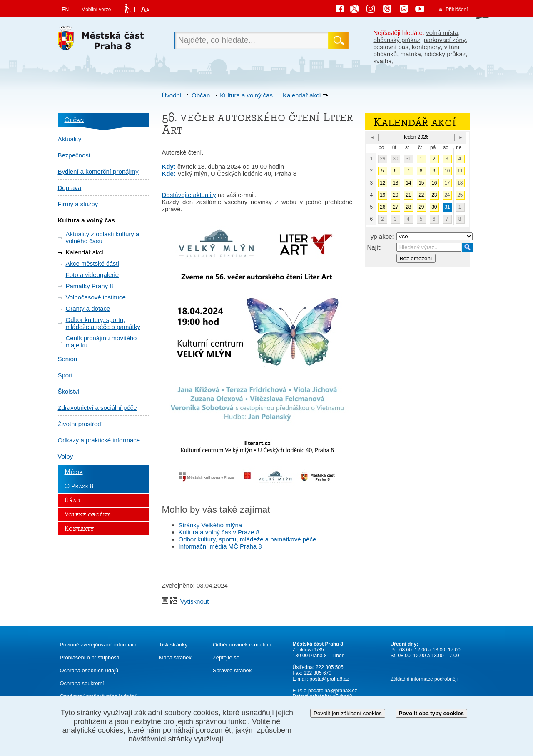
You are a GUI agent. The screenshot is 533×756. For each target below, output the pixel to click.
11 (460, 171)
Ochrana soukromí (82, 683)
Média (74, 472)
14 (408, 183)
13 (395, 183)
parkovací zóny (445, 40)
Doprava (70, 188)
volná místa (442, 33)
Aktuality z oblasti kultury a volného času (103, 237)
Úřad (72, 500)
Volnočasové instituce (96, 297)
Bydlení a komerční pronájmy (98, 171)
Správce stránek (232, 670)
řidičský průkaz (445, 54)
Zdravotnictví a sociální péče (97, 408)
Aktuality (70, 139)
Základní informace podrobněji (424, 679)
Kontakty (79, 529)
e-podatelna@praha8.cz (330, 691)
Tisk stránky (173, 645)
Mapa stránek (175, 657)
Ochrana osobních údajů (89, 670)
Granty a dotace (88, 308)
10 (447, 171)
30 (395, 159)
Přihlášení (457, 10)
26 (382, 207)
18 (460, 183)
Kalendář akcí (302, 95)
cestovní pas (391, 47)
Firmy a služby (78, 204)
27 (395, 207)
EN (66, 10)
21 (408, 195)
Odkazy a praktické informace (99, 440)
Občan (201, 95)
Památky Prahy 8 (90, 286)
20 (395, 195)
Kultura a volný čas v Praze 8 (219, 532)
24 (447, 195)
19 (382, 195)
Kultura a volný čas (246, 95)
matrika (411, 54)
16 (434, 183)
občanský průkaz (397, 40)
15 (421, 183)
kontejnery (426, 47)
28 (408, 207)
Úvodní (172, 95)
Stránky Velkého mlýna (210, 525)
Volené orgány (87, 514)
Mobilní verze (96, 10)
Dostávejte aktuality (189, 195)
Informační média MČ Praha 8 (220, 546)
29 (382, 159)
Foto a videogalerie (92, 275)
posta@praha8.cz (329, 679)
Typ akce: (381, 236)
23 (434, 195)
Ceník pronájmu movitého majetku (101, 342)
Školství (69, 391)
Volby (66, 456)
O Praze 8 (79, 486)
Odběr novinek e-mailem (242, 645)
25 (460, 195)
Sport (65, 375)
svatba (383, 61)
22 (421, 195)
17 (447, 183)
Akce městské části (92, 263)
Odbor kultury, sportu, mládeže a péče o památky (103, 323)
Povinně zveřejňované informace (99, 645)
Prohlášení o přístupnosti (90, 657)
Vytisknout (195, 601)
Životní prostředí (80, 424)
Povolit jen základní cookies (348, 713)
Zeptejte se (226, 657)
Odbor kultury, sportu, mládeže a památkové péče (248, 539)
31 (408, 159)
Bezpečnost (74, 155)
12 (382, 183)
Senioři (68, 359)
